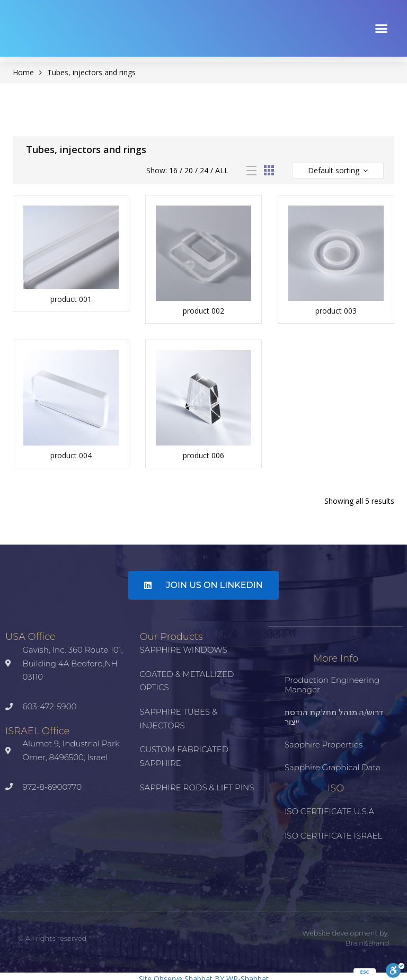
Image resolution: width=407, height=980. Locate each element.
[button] (382, 28)
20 (189, 170)
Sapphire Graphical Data (333, 767)
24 (204, 170)
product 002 (203, 311)
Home (23, 72)
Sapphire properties (324, 745)
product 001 (71, 299)
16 (173, 170)
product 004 (71, 455)
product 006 (203, 455)
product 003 (336, 311)
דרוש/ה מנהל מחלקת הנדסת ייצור (334, 717)
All (222, 170)
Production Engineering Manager (332, 685)
